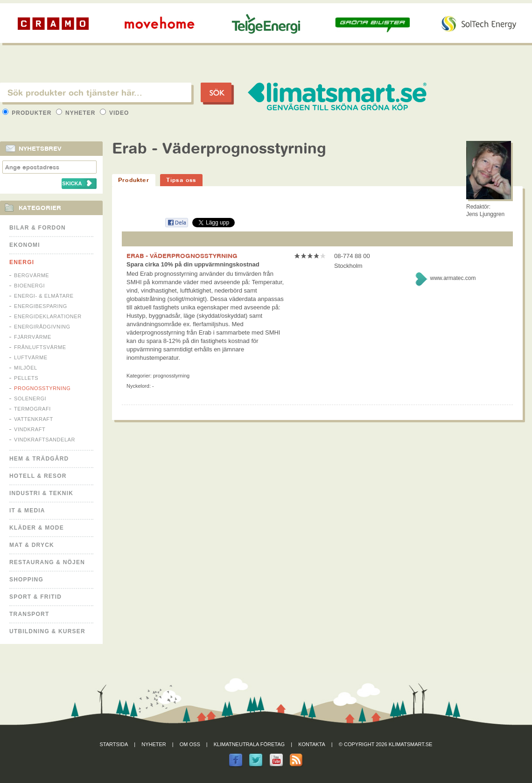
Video (115, 113)
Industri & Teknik (41, 493)
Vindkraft (30, 429)
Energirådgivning (42, 327)
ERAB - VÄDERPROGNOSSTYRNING (182, 256)
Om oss (190, 744)
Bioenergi (29, 286)
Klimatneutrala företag (249, 744)
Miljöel (26, 368)
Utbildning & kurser (47, 631)
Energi (22, 262)
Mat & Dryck (32, 545)
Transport (29, 614)
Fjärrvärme (33, 337)
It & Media (27, 510)
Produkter (28, 113)
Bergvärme (31, 275)
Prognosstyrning (42, 388)
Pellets (26, 378)
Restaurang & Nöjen (47, 562)
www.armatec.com (453, 278)
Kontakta (312, 744)
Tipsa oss (181, 180)
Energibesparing (41, 306)
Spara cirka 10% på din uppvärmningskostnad (193, 264)
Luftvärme (31, 357)
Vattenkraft (34, 419)
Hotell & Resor (38, 476)
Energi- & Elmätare (44, 296)
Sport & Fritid (35, 597)
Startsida (114, 744)
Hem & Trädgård (39, 459)
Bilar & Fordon (38, 228)
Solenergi (30, 398)
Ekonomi (25, 245)
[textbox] (96, 92)
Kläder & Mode (37, 528)
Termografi (32, 409)
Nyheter (77, 113)
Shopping (26, 580)
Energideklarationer (48, 316)
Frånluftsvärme (40, 347)
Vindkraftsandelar (45, 440)
